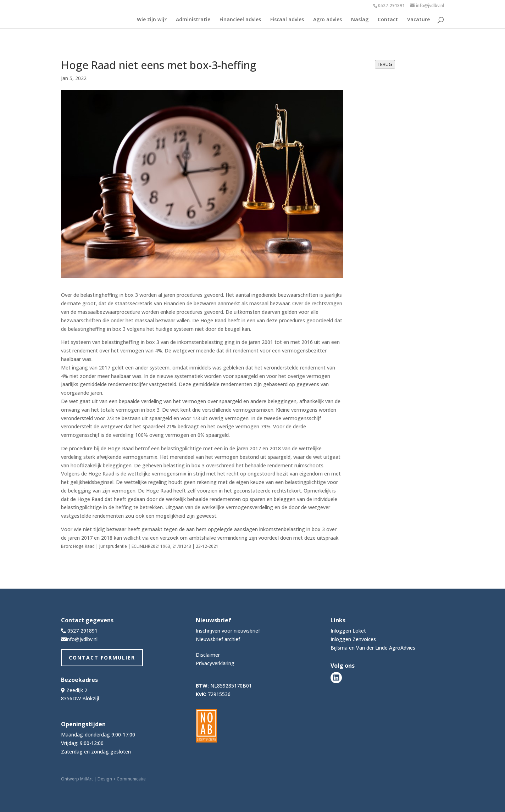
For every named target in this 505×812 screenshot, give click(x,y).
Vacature (418, 20)
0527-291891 (391, 5)
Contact (388, 20)
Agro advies (328, 20)
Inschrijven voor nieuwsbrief (228, 631)
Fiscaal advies (287, 20)
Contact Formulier (102, 658)
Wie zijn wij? (152, 20)
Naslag (360, 20)
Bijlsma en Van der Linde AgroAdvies (373, 648)
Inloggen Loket (348, 631)
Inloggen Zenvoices (353, 639)
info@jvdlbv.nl (82, 639)
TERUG (385, 64)
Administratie (193, 20)
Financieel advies (240, 20)
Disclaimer (208, 655)
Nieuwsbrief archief (218, 639)
